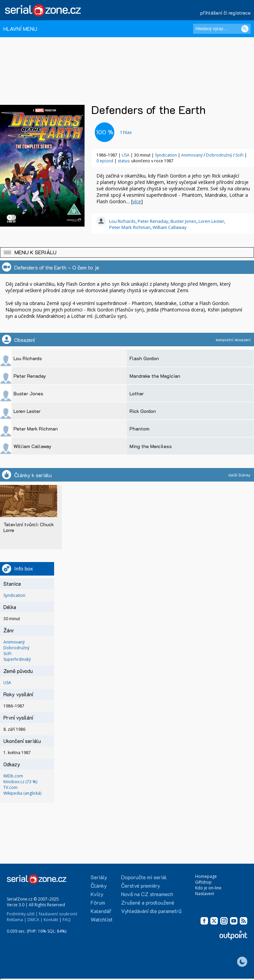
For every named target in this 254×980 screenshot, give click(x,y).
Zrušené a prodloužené (148, 902)
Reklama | (17, 920)
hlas (126, 132)
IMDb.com (13, 776)
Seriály (99, 877)
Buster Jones (183, 221)
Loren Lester (211, 221)
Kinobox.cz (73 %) (20, 782)
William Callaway (170, 227)
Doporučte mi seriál (144, 877)
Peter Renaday (153, 221)
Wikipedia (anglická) (22, 793)
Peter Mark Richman (130, 227)
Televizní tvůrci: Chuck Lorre (29, 527)
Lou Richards (122, 221)
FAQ (67, 920)
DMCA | (35, 920)
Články (99, 885)
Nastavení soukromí (58, 914)
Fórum (98, 902)
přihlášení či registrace (225, 13)
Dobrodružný (220, 155)
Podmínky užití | (22, 914)
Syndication (166, 155)
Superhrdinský (17, 659)
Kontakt (51, 920)
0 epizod (105, 161)
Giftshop (203, 882)
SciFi (240, 155)
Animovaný (192, 155)
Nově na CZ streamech (147, 894)
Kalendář (101, 911)
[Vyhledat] (245, 29)
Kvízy (97, 894)
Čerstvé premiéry (141, 885)
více (137, 201)
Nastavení (205, 894)
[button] (127, 252)
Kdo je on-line (208, 888)
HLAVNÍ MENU (20, 29)
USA (126, 155)
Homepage (206, 876)
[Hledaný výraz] (222, 29)
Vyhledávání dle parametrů (151, 911)
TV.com (10, 787)
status (123, 161)
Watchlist (102, 919)
